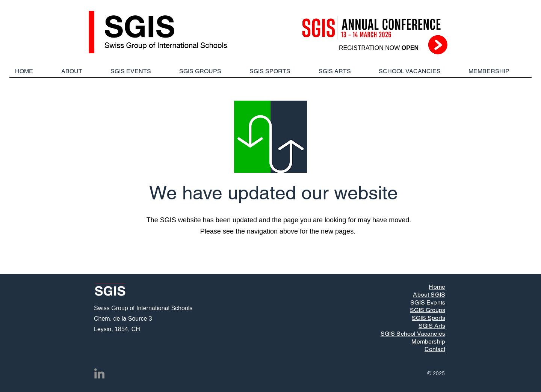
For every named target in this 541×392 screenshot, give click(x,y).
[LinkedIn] (99, 373)
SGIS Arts (432, 326)
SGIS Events (428, 302)
